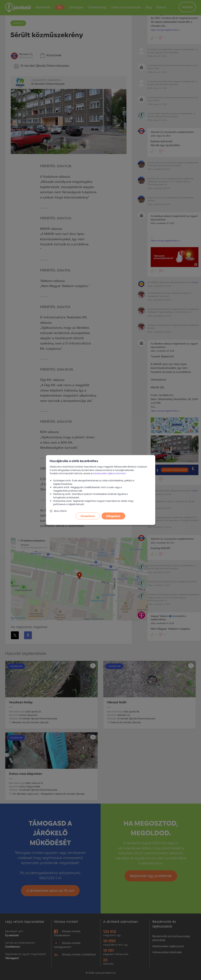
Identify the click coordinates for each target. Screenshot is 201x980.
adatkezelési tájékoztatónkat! (110, 473)
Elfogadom (113, 516)
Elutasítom (88, 516)
